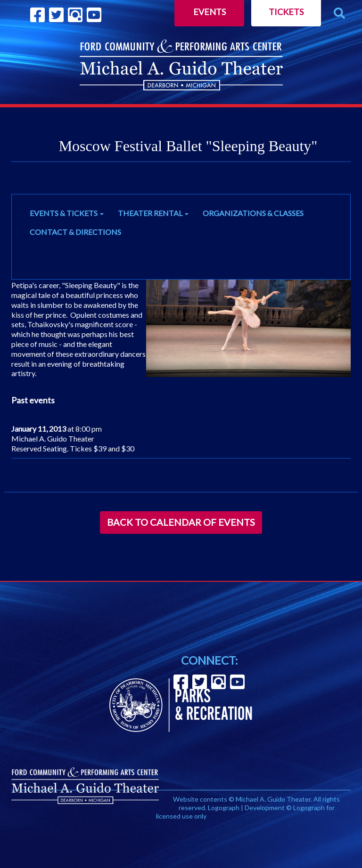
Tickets (286, 12)
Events (210, 12)
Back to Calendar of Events (181, 522)
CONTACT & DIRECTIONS (75, 232)
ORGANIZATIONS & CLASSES (253, 213)
